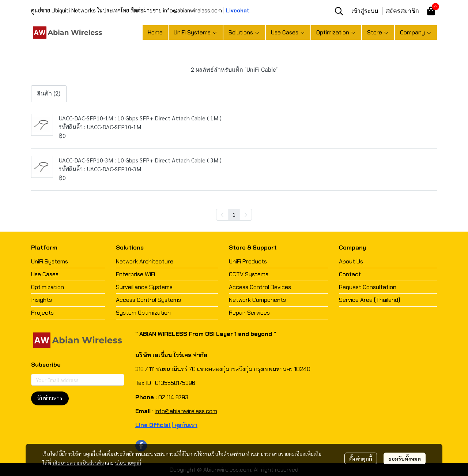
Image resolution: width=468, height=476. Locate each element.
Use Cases (45, 274)
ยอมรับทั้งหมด (405, 458)
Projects (42, 313)
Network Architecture (145, 261)
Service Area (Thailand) (369, 300)
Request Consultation (368, 287)
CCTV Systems (249, 274)
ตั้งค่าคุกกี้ (361, 458)
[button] (339, 11)
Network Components (257, 300)
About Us (351, 261)
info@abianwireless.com (193, 11)
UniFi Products (248, 261)
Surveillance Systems (144, 287)
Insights (41, 300)
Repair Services (249, 313)
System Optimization (143, 313)
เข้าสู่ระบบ (365, 11)
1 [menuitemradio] (234, 214)
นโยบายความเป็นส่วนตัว (78, 462)
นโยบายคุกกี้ (128, 462)
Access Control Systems (148, 300)
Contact (350, 274)
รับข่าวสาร (50, 398)
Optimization (48, 287)
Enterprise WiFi (135, 274)
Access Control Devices (260, 287)
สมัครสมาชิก (402, 11)
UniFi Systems (50, 261)
